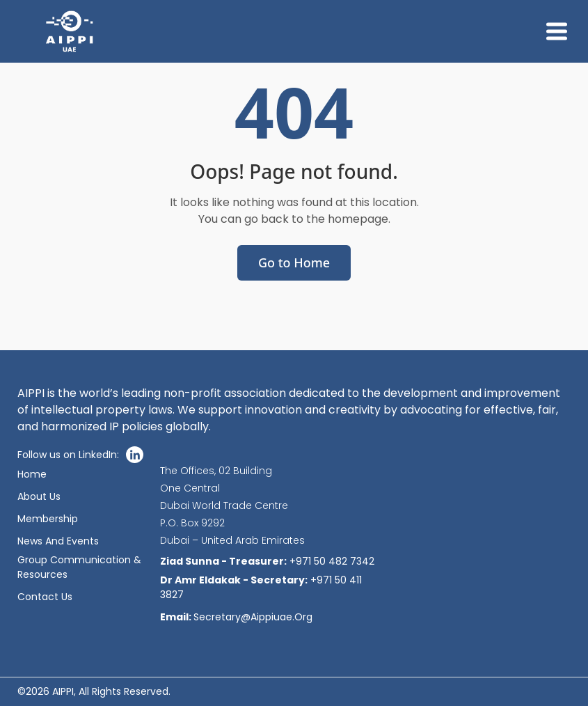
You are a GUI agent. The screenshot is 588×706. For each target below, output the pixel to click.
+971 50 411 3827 (261, 587)
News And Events (58, 541)
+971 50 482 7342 (267, 561)
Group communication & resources (79, 567)
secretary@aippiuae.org (236, 617)
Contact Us (45, 597)
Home (32, 474)
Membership (48, 519)
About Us (39, 496)
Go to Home (294, 262)
